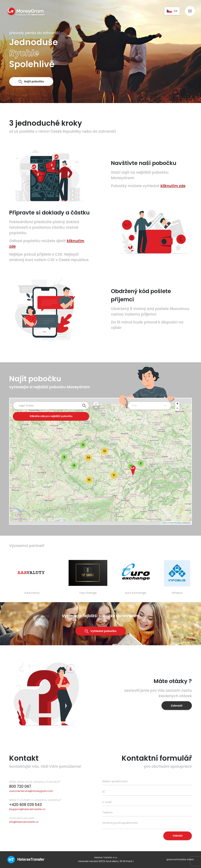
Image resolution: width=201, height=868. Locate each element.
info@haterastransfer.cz (24, 822)
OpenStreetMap (176, 523)
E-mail (107, 802)
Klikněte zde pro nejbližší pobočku (51, 416)
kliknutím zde (173, 186)
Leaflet (164, 523)
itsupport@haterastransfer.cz (27, 809)
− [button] (177, 408)
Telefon (108, 812)
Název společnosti (115, 781)
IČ (104, 792)
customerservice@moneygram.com (31, 791)
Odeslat (178, 836)
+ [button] (177, 404)
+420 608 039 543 (25, 805)
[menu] (190, 8)
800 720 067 (20, 786)
